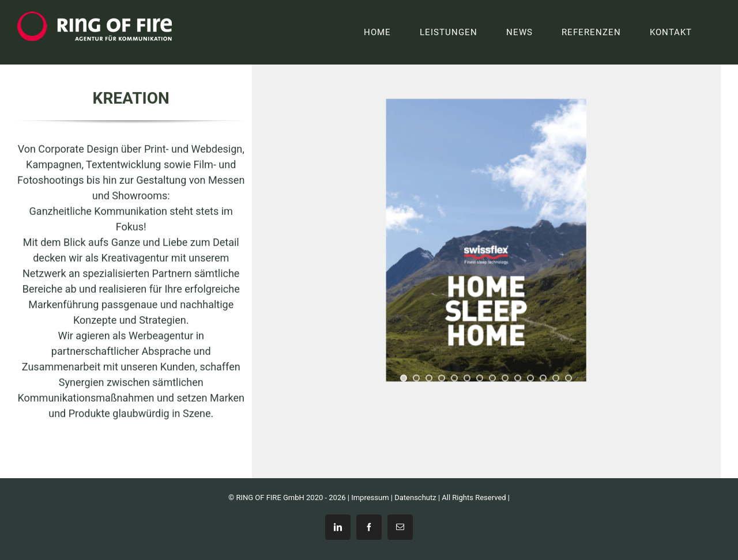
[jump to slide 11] (530, 379)
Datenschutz (415, 497)
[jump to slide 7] (480, 379)
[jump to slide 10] (518, 379)
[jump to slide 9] (505, 379)
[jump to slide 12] (543, 379)
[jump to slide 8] (492, 379)
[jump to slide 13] (556, 379)
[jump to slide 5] (454, 379)
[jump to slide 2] (416, 379)
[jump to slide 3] (429, 379)
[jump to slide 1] (404, 379)
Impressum (370, 497)
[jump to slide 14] (568, 379)
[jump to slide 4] (442, 379)
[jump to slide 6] (467, 379)
